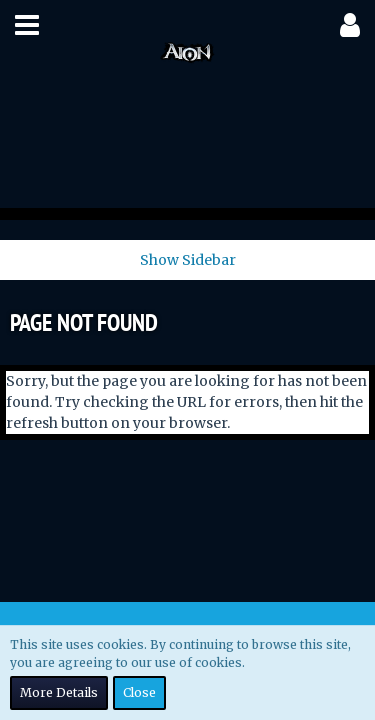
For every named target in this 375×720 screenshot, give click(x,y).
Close (139, 692)
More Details (59, 692)
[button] (27, 25)
